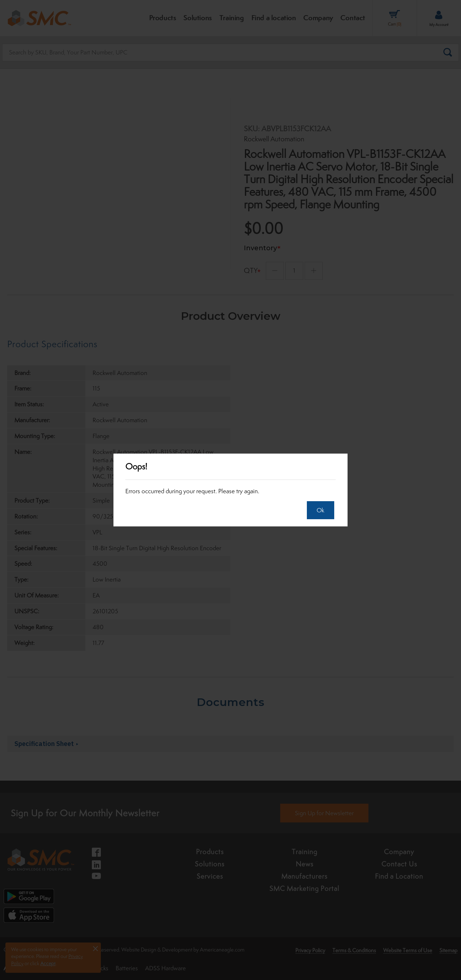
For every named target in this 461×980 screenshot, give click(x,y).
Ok (316, 510)
